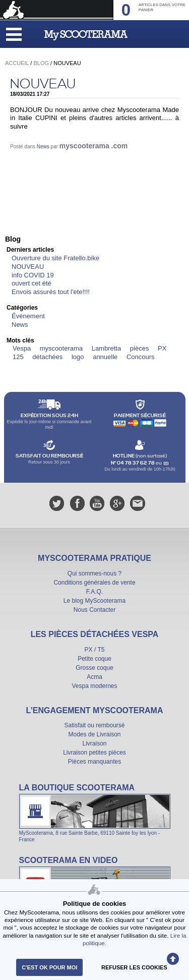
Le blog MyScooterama (94, 601)
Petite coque (94, 659)
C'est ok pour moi (49, 967)
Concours (141, 357)
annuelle (105, 357)
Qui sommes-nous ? (94, 573)
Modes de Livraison (94, 734)
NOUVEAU (43, 84)
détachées (47, 357)
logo (78, 357)
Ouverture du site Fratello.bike (55, 258)
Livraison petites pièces (94, 753)
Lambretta (107, 348)
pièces (140, 348)
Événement (28, 316)
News (43, 147)
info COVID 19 (33, 275)
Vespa (22, 348)
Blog (41, 63)
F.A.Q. (94, 592)
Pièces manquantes (94, 762)
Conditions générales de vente (94, 583)
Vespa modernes (94, 686)
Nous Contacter (94, 610)
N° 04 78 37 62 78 (133, 463)
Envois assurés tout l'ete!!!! (51, 292)
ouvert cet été (31, 283)
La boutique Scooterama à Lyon (95, 813)
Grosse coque (94, 668)
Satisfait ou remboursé (94, 725)
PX (162, 348)
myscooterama (61, 348)
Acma (94, 677)
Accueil (17, 63)
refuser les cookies (134, 967)
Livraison (94, 743)
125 (18, 357)
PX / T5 (95, 650)
